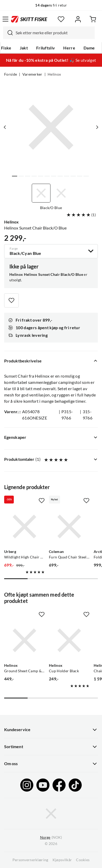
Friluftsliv (46, 48)
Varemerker (32, 74)
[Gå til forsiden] (29, 19)
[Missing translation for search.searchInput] (8, 33)
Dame (89, 48)
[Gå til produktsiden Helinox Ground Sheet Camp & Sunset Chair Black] (24, 640)
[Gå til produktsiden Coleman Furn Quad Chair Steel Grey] (69, 527)
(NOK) (51, 838)
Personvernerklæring (30, 860)
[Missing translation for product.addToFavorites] (11, 300)
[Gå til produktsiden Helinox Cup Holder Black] (69, 640)
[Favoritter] (61, 19)
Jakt (24, 48)
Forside (11, 74)
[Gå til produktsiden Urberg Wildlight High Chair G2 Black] (24, 527)
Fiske (6, 48)
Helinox (54, 74)
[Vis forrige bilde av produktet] (5, 127)
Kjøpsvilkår (62, 860)
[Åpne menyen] (5, 19)
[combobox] (49, 33)
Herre (69, 48)
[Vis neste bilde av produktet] (97, 127)
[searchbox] (54, 33)
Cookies (83, 860)
